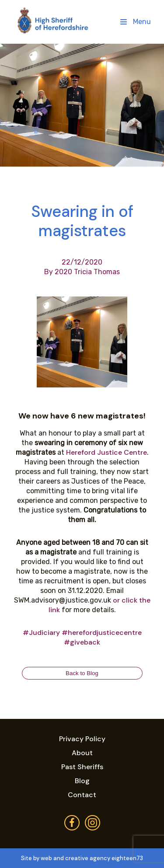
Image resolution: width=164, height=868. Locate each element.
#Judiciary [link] (41, 633)
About (82, 753)
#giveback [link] (82, 642)
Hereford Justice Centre (106, 452)
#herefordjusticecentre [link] (102, 633)
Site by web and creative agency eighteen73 (82, 858)
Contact (82, 795)
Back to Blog (82, 673)
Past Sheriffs (82, 767)
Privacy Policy (82, 739)
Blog (82, 781)
